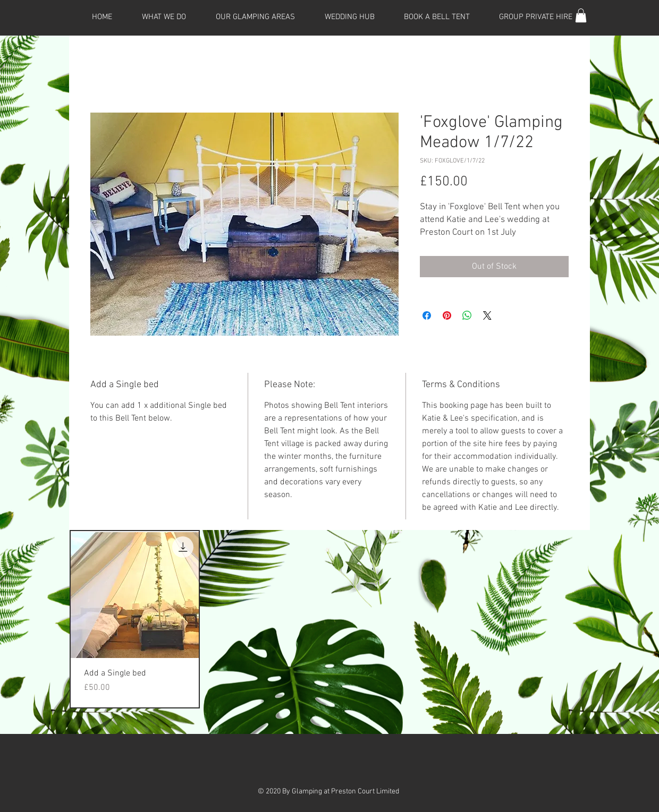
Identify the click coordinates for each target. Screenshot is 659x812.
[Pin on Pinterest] (447, 315)
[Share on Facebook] (427, 315)
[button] (581, 15)
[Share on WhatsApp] (467, 315)
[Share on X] (487, 315)
